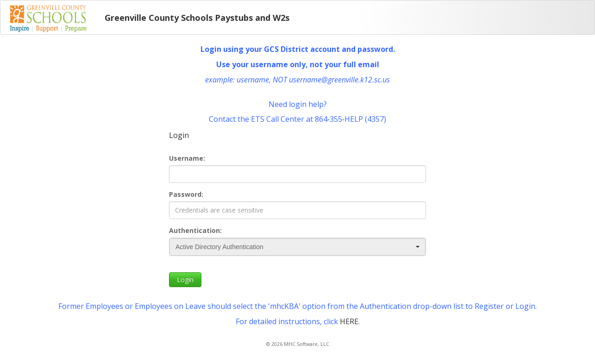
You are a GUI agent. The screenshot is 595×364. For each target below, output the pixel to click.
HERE (349, 321)
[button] (418, 247)
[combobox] (297, 247)
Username (186, 158)
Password (185, 194)
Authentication (194, 230)
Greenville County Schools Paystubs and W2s (197, 18)
